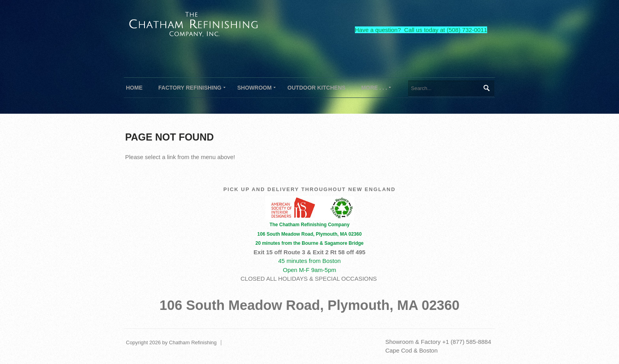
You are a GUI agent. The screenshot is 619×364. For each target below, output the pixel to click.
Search (486, 88)
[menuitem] (190, 88)
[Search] (451, 88)
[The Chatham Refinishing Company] (194, 23)
